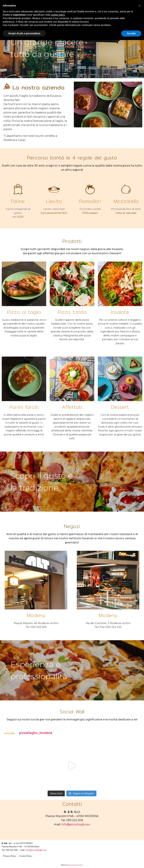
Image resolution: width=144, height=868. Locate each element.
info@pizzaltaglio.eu (76, 824)
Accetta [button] (131, 33)
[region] (72, 48)
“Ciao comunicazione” (75, 865)
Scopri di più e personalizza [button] (24, 33)
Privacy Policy (10, 856)
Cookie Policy (26, 856)
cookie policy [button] (58, 15)
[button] (5, 48)
